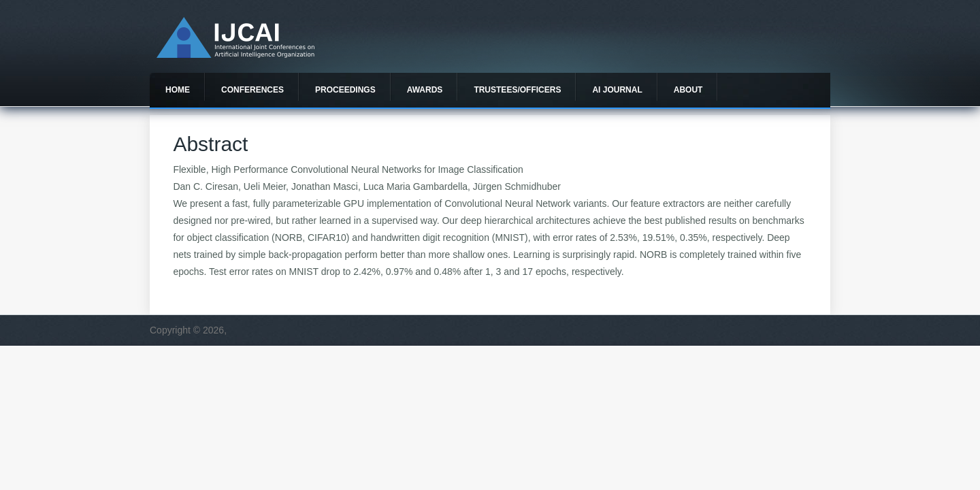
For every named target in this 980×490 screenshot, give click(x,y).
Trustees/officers (517, 90)
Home (178, 90)
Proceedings (345, 90)
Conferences (252, 90)
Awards (425, 90)
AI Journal (617, 90)
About (688, 90)
